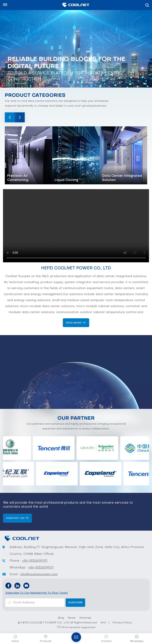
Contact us (15, 518)
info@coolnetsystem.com (39, 574)
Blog (61, 618)
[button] (70, 82)
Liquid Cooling (66, 180)
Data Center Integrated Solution (122, 178)
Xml (103, 623)
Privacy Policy (122, 623)
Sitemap (85, 618)
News (72, 618)
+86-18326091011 (35, 561)
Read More (74, 323)
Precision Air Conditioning (18, 178)
